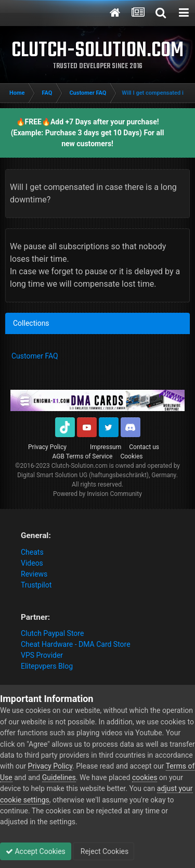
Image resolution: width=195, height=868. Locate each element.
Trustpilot (36, 585)
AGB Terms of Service (83, 456)
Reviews (34, 574)
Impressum (106, 447)
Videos (32, 563)
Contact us (144, 447)
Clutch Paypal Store (52, 633)
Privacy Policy (47, 447)
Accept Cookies (36, 851)
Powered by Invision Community (97, 494)
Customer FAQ (35, 356)
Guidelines (59, 777)
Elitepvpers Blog (47, 666)
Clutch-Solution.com (80, 466)
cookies (145, 777)
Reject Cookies (103, 851)
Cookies (131, 456)
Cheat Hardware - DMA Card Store (76, 644)
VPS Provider (42, 655)
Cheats (32, 552)
